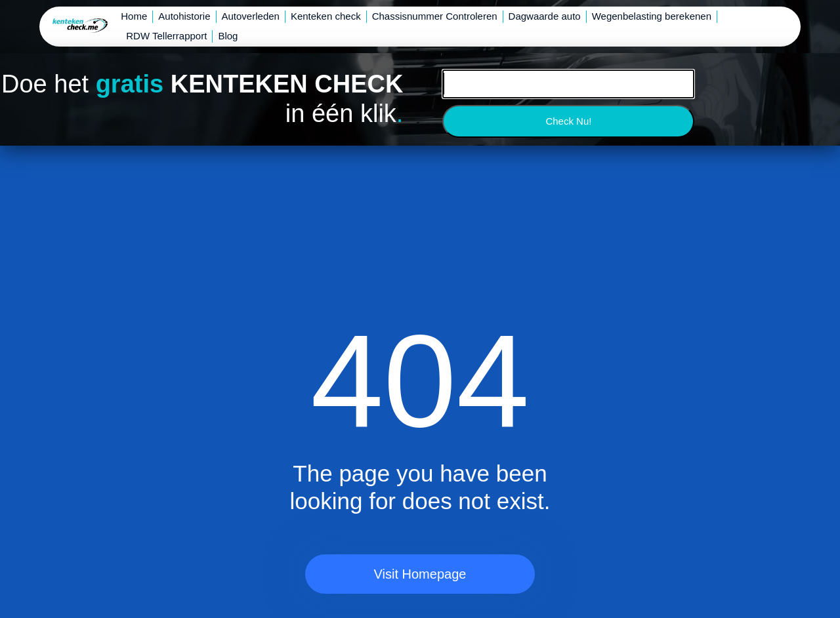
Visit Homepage (420, 574)
